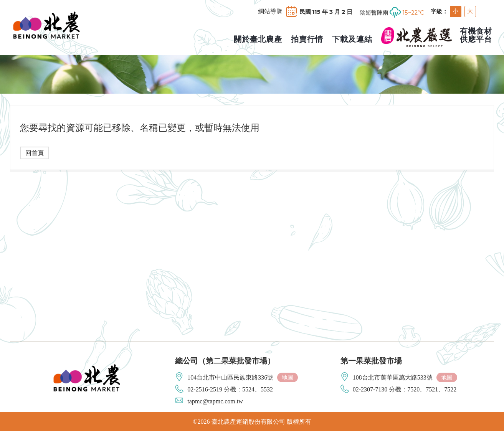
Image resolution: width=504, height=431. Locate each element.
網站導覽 (270, 12)
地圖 (288, 377)
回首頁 (35, 153)
